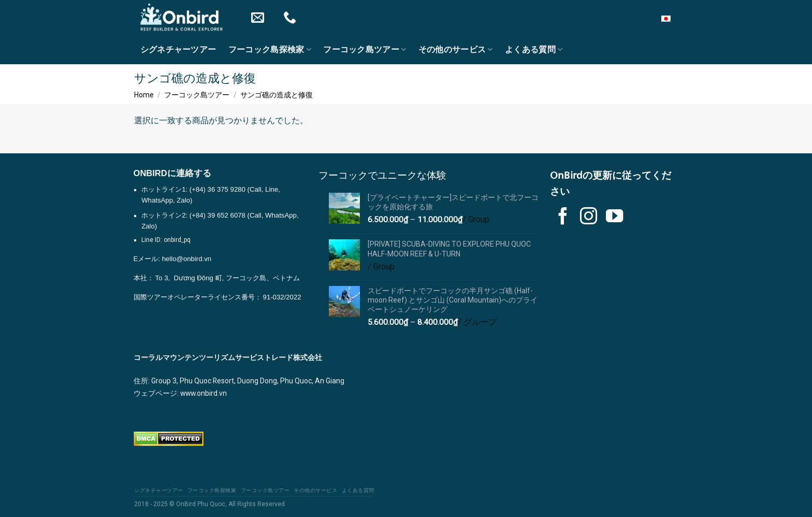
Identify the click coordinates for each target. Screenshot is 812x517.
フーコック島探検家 (270, 49)
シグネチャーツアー (178, 50)
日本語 (656, 18)
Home (144, 95)
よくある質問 (534, 49)
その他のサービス (456, 49)
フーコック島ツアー (365, 49)
